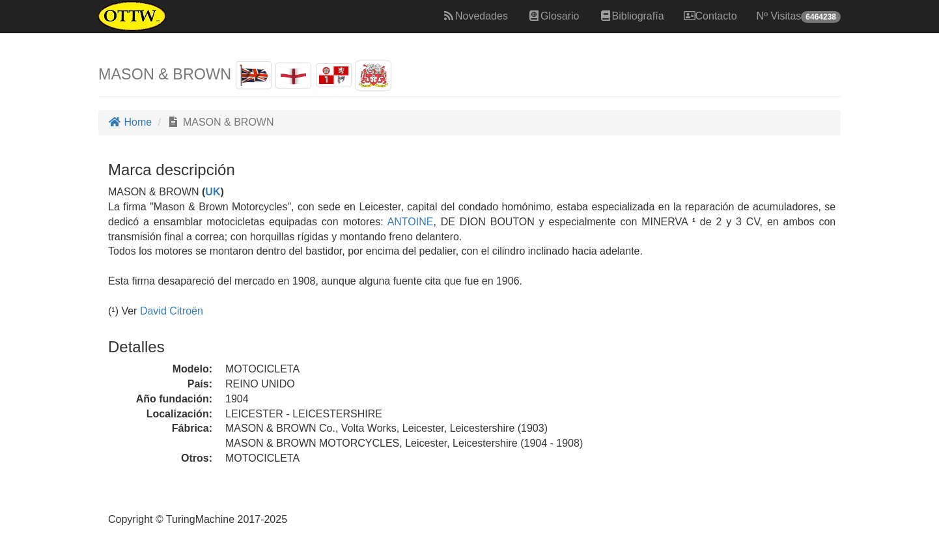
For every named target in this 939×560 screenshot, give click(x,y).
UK (213, 192)
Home (130, 122)
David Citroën (172, 311)
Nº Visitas (799, 17)
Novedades (475, 16)
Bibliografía (632, 16)
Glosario (554, 16)
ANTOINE (409, 222)
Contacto (710, 16)
